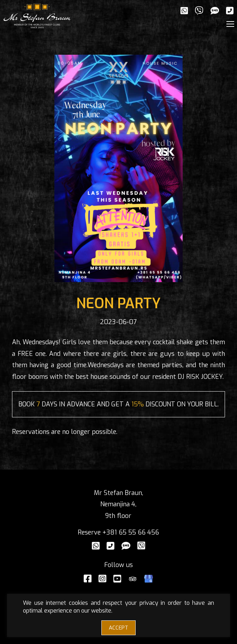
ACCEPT (118, 628)
